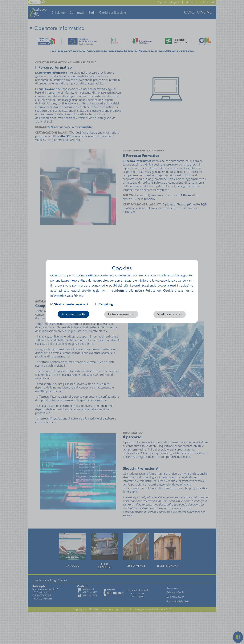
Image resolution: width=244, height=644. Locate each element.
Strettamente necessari (71, 304)
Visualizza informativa (170, 314)
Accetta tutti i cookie (73, 314)
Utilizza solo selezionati (121, 314)
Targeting (106, 304)
